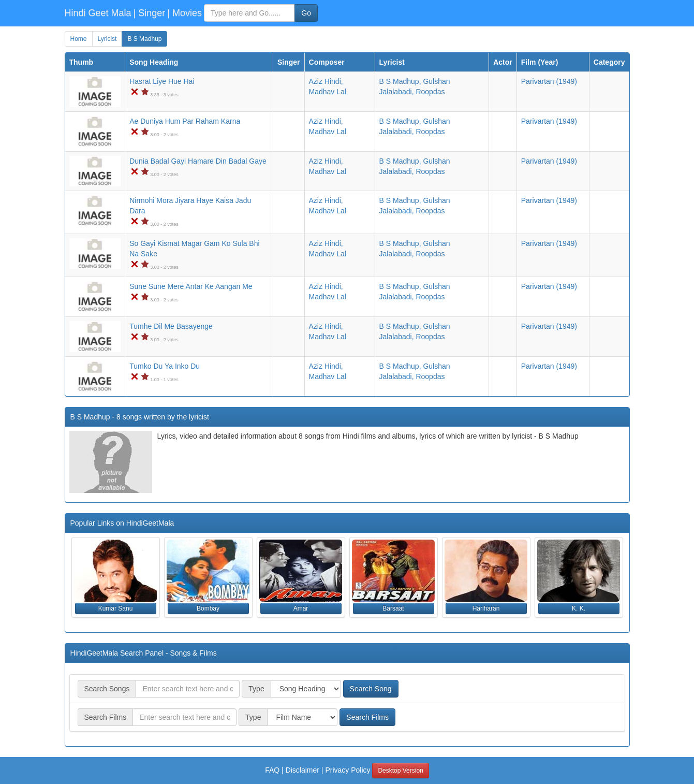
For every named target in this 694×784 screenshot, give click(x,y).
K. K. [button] (579, 608)
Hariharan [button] (486, 608)
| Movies (184, 13)
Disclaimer (302, 770)
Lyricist (107, 39)
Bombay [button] (208, 608)
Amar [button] (301, 608)
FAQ (272, 770)
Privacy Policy (348, 770)
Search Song (371, 689)
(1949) (549, 81)
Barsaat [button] (393, 608)
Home (79, 39)
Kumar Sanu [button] (116, 608)
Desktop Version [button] (400, 771)
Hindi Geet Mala (98, 13)
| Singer (150, 13)
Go (306, 13)
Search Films (367, 717)
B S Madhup (144, 39)
